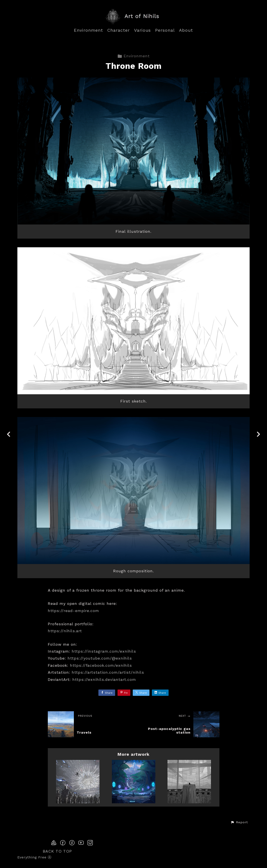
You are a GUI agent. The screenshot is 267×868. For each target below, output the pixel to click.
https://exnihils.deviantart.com (104, 679)
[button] (239, 822)
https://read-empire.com (73, 611)
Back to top (57, 851)
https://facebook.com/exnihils (101, 665)
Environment (88, 30)
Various (142, 30)
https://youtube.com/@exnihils (100, 658)
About (186, 30)
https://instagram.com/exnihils (104, 651)
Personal (165, 30)
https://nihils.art (65, 631)
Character (119, 30)
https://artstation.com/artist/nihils (108, 672)
